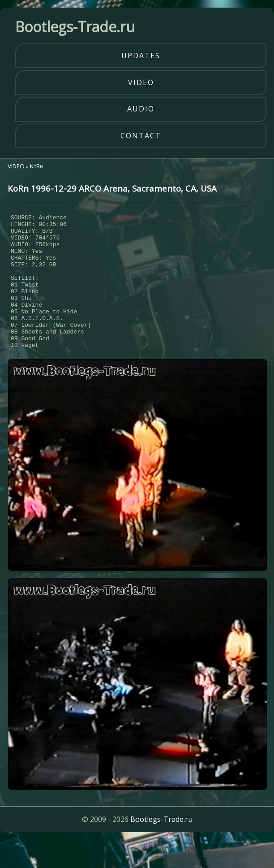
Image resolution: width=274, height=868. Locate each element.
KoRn (36, 166)
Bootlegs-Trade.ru (161, 847)
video (141, 82)
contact (141, 136)
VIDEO (16, 166)
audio (141, 109)
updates (141, 56)
